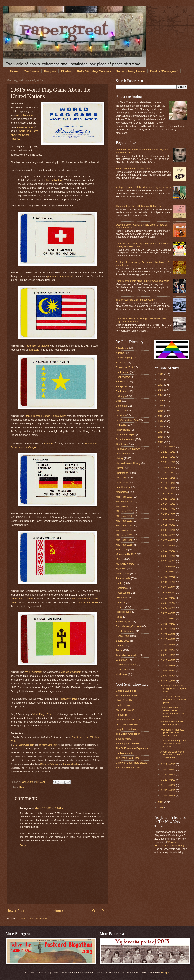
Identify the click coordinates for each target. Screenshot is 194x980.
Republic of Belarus (22, 599)
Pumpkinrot (122, 715)
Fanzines (121, 415)
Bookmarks (122, 382)
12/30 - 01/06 (168, 446)
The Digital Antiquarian (128, 734)
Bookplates (122, 386)
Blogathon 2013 (124, 367)
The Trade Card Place (128, 758)
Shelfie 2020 (123, 641)
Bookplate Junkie (125, 753)
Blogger (165, 973)
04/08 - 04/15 (168, 645)
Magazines (122, 492)
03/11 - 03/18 (168, 666)
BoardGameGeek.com (24, 745)
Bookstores (122, 391)
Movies (120, 559)
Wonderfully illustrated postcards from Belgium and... (172, 733)
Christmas (121, 406)
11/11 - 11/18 (168, 483)
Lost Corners (123, 487)
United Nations (55, 180)
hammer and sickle (87, 602)
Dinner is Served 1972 (128, 719)
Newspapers (123, 574)
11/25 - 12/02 (168, 472)
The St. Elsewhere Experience (132, 748)
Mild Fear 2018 (124, 511)
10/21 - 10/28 (168, 499)
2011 (161, 802)
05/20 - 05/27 (168, 613)
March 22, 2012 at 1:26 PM (49, 808)
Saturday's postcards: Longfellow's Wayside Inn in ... (173, 688)
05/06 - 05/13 (168, 624)
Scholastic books (125, 631)
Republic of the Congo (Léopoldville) (45, 416)
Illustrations (122, 473)
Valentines (121, 660)
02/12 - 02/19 (168, 764)
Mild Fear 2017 (124, 506)
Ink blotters (122, 478)
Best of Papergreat (126, 358)
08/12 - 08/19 (168, 551)
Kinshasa (49, 443)
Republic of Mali (68, 699)
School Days (123, 636)
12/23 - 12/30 (168, 452)
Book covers (123, 372)
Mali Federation (34, 672)
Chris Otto (28, 782)
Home (14, 71)
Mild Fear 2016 (124, 502)
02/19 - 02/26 (168, 681)
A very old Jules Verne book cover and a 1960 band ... (172, 755)
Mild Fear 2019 (124, 516)
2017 (161, 416)
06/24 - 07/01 (168, 587)
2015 (161, 426)
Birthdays (121, 363)
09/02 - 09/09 (168, 535)
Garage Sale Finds (126, 691)
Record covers (124, 612)
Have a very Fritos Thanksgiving (133, 168)
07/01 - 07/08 (168, 582)
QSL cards (121, 597)
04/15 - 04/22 (168, 639)
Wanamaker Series (126, 665)
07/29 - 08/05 (168, 561)
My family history (125, 564)
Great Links (122, 444)
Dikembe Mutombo (49, 764)
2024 (161, 379)
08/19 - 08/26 (168, 546)
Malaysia (34, 350)
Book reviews (123, 377)
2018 (161, 411)
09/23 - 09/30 (168, 519)
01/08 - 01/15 (168, 790)
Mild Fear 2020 (124, 521)
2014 (161, 432)
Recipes (50, 71)
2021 (161, 395)
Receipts (121, 602)
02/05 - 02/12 (168, 769)
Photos (66, 71)
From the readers (125, 439)
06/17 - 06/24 (168, 592)
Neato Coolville (124, 700)
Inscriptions (122, 482)
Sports (119, 645)
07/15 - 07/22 (168, 572)
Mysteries (121, 569)
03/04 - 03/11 (168, 671)
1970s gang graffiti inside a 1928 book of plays (173, 699)
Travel (119, 650)
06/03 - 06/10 (168, 603)
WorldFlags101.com (44, 714)
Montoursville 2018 (126, 554)
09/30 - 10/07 (168, 514)
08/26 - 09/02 (168, 540)
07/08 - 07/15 (168, 577)
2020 (161, 400)
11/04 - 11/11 (168, 488)
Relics (119, 617)
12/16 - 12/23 (168, 457)
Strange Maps (123, 739)
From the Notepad (126, 434)
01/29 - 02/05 (168, 775)
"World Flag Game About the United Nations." (24, 135)
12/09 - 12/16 (168, 462)
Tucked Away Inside (131, 71)
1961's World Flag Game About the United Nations (174, 744)
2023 (161, 385)
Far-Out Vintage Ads (127, 420)
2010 (161, 807)
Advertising (122, 348)
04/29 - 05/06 (168, 629)
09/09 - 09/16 (168, 530)
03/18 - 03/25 (168, 660)
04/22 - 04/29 (168, 634)
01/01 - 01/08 (168, 795)
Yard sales (121, 674)
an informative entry (48, 745)
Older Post (100, 911)
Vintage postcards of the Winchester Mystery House (144, 187)
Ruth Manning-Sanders (94, 71)
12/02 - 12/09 (168, 467)
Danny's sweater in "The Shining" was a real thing (143, 281)
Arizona (120, 353)
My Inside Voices (125, 710)
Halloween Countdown (128, 449)
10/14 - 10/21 (168, 504)
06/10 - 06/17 (168, 598)
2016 (161, 421)
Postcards (31, 71)
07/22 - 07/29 (168, 566)
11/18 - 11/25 (168, 478)
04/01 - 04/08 (168, 650)
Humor (120, 468)
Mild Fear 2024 (124, 540)
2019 (161, 406)
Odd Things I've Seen (127, 724)
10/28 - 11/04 (168, 493)
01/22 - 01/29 (168, 780)
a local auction (24, 115)
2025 (161, 374)
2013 (161, 437)
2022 (161, 390)
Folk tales (121, 425)
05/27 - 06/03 (168, 608)
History (23, 787)
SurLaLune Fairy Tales (128, 768)
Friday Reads (123, 430)
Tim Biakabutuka (71, 764)
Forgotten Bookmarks (127, 729)
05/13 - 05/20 (168, 619)
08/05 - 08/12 (168, 556)
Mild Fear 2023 (124, 535)
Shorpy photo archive (127, 743)
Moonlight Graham (71, 672)
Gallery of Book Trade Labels (131, 763)
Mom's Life (122, 550)
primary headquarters (60, 276)
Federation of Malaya (37, 346)
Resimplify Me (123, 621)
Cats (118, 401)
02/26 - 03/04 (168, 676)
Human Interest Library (128, 463)
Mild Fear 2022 (124, 530)
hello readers (123, 454)
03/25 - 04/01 (168, 655)
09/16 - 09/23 (168, 525)
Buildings (121, 396)
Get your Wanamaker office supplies (172, 723)
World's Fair (122, 670)
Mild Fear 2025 (124, 545)
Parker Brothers (26, 127)
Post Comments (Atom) (34, 918)
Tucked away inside (126, 655)
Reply (23, 845)
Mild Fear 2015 (124, 497)
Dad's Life (121, 410)
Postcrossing (123, 593)
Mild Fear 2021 (124, 526)
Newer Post (15, 911)
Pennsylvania (123, 578)
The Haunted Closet (127, 696)
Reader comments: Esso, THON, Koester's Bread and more (173, 712)
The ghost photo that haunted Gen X (135, 300)
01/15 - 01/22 (168, 785)
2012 (161, 442)
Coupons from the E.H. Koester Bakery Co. (139, 206)
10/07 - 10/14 (168, 509)
